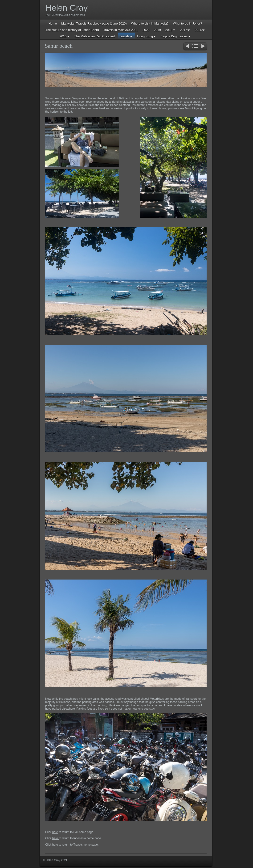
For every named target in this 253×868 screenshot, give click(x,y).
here (55, 832)
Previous (187, 47)
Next (203, 47)
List (195, 47)
